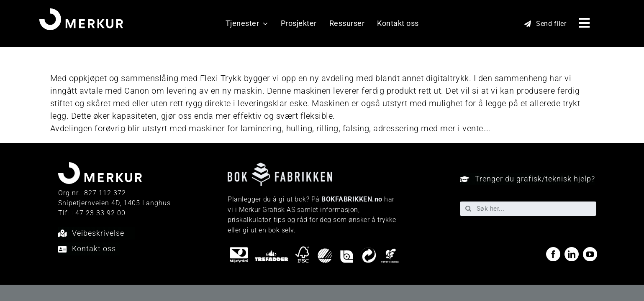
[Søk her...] (528, 209)
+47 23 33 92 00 (98, 213)
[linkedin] (572, 254)
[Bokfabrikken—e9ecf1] (280, 167)
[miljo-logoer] (314, 250)
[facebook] (553, 254)
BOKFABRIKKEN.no (352, 199)
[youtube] (590, 254)
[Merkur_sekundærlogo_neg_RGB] (81, 13)
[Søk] (468, 209)
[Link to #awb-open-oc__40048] (584, 23)
